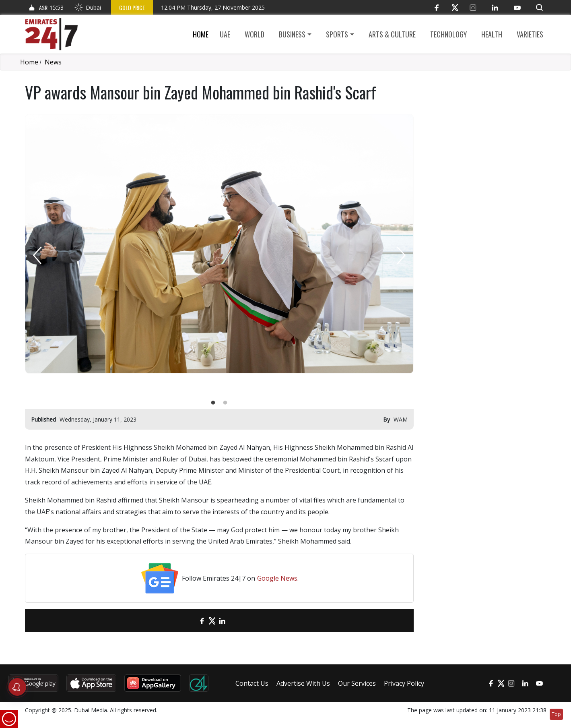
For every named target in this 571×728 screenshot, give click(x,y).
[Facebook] (437, 7)
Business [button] (292, 34)
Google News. (278, 578)
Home (201, 34)
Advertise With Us (303, 683)
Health (492, 34)
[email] (188, 621)
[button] (539, 7)
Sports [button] (337, 34)
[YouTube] (517, 7)
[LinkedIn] (495, 7)
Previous (37, 255)
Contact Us (252, 683)
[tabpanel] (219, 244)
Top (556, 714)
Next (401, 255)
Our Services (357, 683)
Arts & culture (392, 34)
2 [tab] (225, 403)
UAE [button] (225, 34)
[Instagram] (473, 7)
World (255, 34)
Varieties (530, 34)
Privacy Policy (404, 683)
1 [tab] (213, 403)
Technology (448, 34)
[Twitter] (455, 7)
